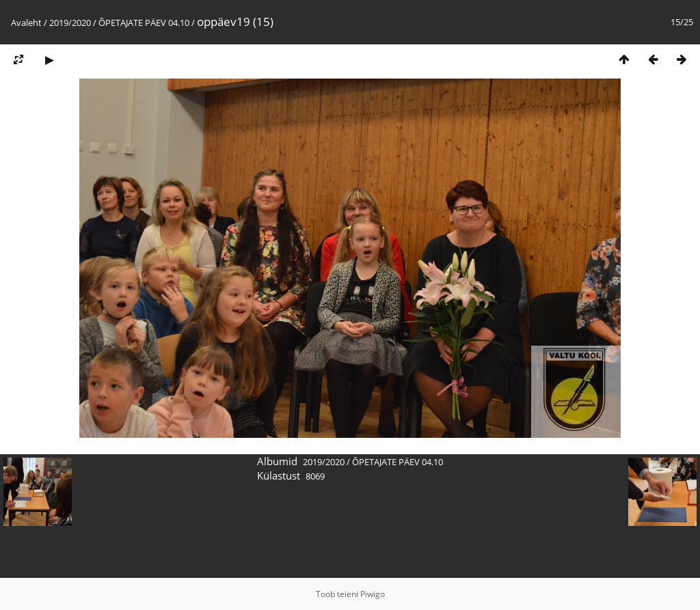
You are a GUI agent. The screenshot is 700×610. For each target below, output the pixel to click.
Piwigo (373, 594)
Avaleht (26, 23)
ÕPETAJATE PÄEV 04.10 (144, 23)
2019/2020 (70, 23)
